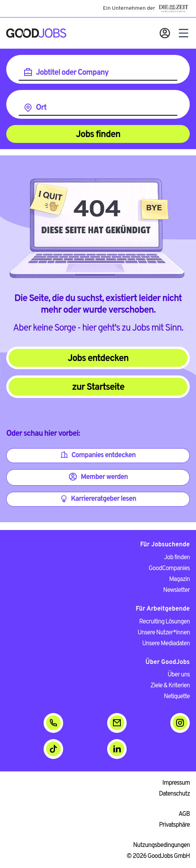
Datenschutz (174, 794)
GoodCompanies (169, 569)
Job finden (177, 558)
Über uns (179, 675)
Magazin (179, 579)
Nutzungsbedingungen (162, 845)
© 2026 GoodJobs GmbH (158, 856)
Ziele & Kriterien (170, 686)
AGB (184, 814)
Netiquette (177, 697)
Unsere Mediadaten (166, 644)
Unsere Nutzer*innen (164, 633)
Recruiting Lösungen (164, 622)
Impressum (176, 783)
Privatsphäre (174, 825)
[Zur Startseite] (36, 33)
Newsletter (177, 590)
